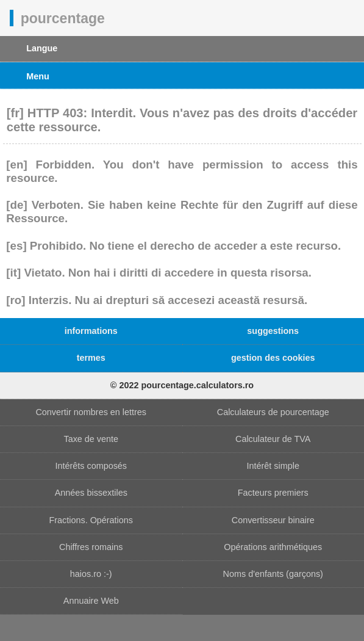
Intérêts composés (91, 466)
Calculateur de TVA (273, 439)
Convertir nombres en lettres (91, 412)
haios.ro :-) (91, 574)
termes (91, 358)
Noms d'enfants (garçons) (273, 574)
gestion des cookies (273, 358)
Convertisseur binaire (273, 520)
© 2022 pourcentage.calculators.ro (182, 385)
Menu (38, 76)
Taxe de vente (91, 439)
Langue (42, 48)
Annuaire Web (91, 601)
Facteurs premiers (273, 493)
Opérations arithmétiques (273, 547)
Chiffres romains (91, 547)
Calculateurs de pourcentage (273, 412)
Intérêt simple (273, 466)
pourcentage (63, 18)
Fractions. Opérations (91, 520)
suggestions (273, 331)
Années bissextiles (91, 493)
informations (91, 331)
